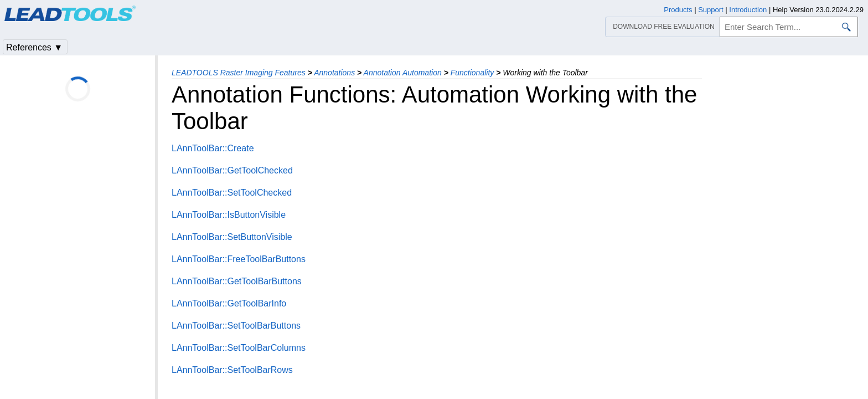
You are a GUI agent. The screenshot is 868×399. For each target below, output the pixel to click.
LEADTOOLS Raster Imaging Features (239, 73)
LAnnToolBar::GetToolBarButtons (237, 281)
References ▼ (34, 47)
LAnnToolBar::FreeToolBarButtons (239, 259)
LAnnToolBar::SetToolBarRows (232, 370)
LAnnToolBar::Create (213, 148)
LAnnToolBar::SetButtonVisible (232, 237)
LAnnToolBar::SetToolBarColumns (239, 348)
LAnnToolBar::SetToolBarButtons (236, 326)
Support (711, 10)
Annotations (334, 73)
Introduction (748, 10)
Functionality (472, 73)
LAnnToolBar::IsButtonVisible (229, 215)
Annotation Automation (403, 73)
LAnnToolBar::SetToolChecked (232, 193)
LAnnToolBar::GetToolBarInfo (229, 303)
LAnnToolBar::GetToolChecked (232, 170)
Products (678, 10)
